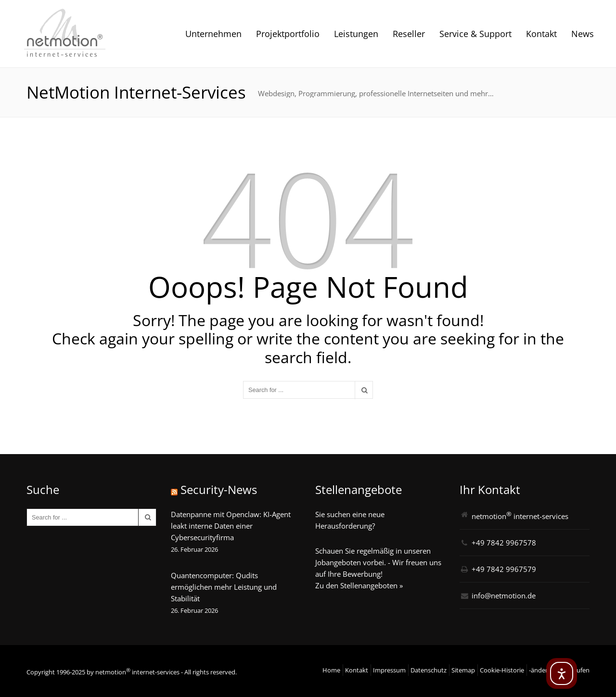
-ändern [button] (540, 670)
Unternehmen (213, 34)
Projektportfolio (288, 34)
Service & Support (475, 34)
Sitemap (463, 670)
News (583, 34)
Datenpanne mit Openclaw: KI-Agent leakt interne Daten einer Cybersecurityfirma (231, 526)
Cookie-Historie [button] (502, 670)
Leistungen (356, 34)
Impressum (389, 670)
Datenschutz (429, 670)
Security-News (219, 489)
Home (331, 670)
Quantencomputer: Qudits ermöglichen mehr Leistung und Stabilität (224, 587)
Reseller (409, 34)
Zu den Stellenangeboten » (359, 585)
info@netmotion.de (504, 596)
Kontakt (541, 34)
